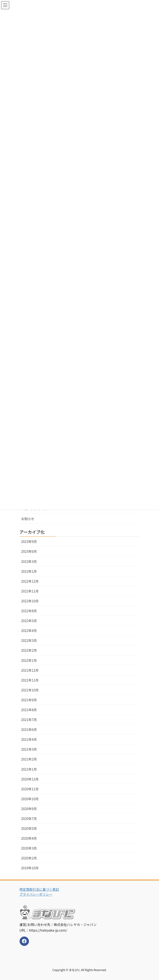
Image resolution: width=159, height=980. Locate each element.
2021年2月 (29, 759)
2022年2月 (29, 650)
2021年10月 (30, 690)
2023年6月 (29, 551)
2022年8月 (29, 611)
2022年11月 (30, 591)
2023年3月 (29, 561)
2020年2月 (29, 858)
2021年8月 (29, 710)
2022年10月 (30, 601)
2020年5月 (29, 828)
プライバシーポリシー (36, 894)
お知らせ (28, 519)
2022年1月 (29, 660)
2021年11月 (30, 680)
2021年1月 (29, 769)
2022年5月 (29, 621)
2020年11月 (30, 789)
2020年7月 (29, 819)
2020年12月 (30, 779)
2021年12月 (30, 670)
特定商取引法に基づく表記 (39, 889)
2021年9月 (29, 700)
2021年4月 (29, 739)
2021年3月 (29, 749)
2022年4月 (29, 631)
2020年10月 (30, 799)
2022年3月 (29, 640)
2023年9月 (29, 541)
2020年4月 (29, 838)
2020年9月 (29, 809)
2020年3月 (29, 848)
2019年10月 (30, 868)
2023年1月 (29, 571)
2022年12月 (30, 581)
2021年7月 (29, 720)
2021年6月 (29, 729)
